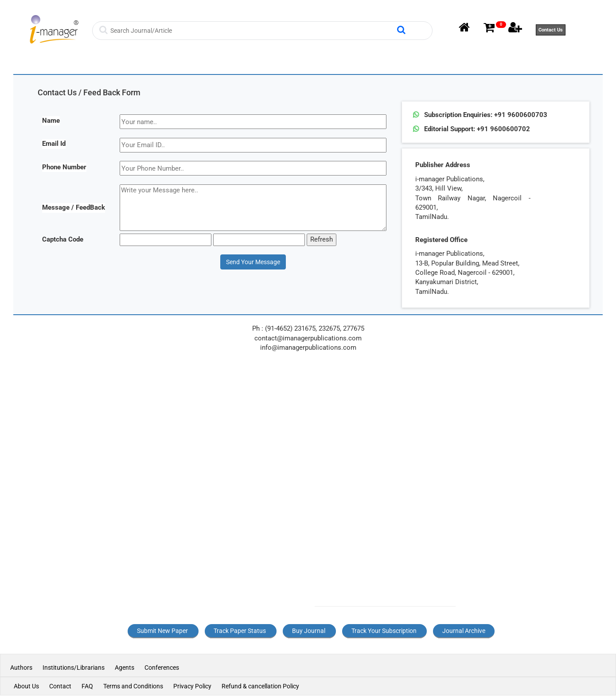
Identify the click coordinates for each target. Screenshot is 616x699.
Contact (60, 686)
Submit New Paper (162, 631)
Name (51, 121)
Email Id (54, 144)
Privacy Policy (192, 686)
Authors (22, 668)
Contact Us (551, 30)
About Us (26, 686)
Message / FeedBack (74, 207)
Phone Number (64, 167)
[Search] (252, 31)
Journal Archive (464, 631)
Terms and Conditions (133, 686)
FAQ (87, 686)
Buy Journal (309, 631)
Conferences (162, 668)
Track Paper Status (240, 631)
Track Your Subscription (384, 631)
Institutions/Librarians (74, 668)
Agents (125, 668)
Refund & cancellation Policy (260, 686)
